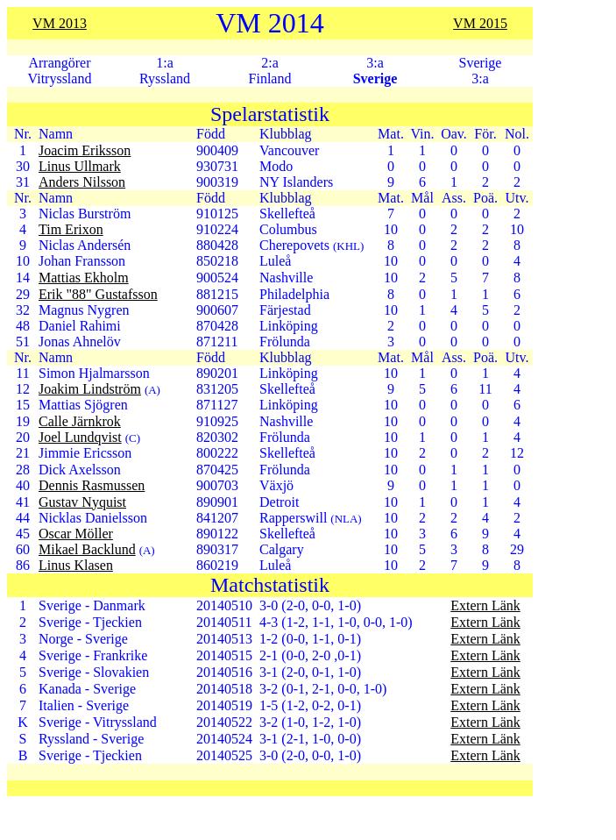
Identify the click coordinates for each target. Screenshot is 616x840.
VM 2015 (480, 23)
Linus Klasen (76, 565)
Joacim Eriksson (85, 150)
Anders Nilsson (82, 182)
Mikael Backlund (87, 549)
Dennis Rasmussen (92, 485)
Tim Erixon (71, 229)
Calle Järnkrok (80, 421)
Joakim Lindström (90, 389)
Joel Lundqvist (80, 437)
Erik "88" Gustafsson (98, 294)
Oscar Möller (76, 534)
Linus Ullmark (80, 166)
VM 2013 (60, 23)
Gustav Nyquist (82, 502)
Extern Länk (485, 605)
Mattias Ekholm (84, 278)
